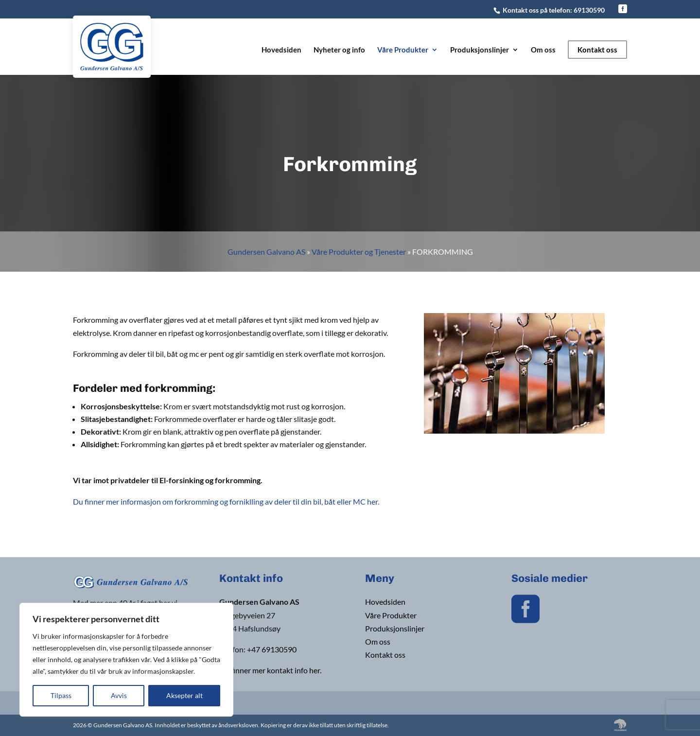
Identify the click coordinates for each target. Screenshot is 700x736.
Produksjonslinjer (480, 50)
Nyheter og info (339, 50)
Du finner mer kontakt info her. (270, 670)
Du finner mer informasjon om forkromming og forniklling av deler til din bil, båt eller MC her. (226, 501)
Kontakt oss (597, 50)
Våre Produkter (403, 50)
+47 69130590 (272, 649)
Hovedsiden (281, 50)
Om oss (543, 50)
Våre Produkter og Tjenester (359, 252)
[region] (126, 660)
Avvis (119, 695)
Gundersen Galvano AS (266, 252)
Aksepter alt (184, 695)
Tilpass (61, 695)
